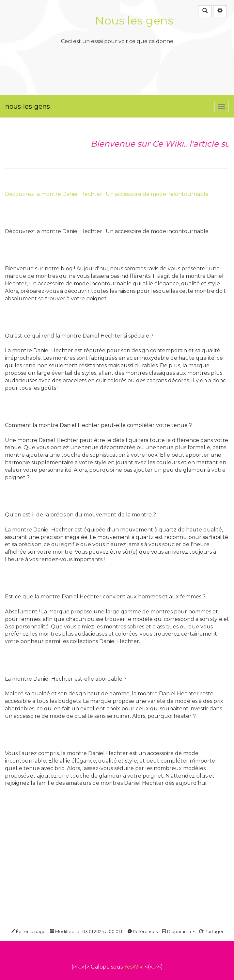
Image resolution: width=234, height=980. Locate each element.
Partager (211, 931)
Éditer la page (28, 931)
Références (143, 931)
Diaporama (179, 931)
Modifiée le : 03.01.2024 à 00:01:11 (87, 931)
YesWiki (134, 967)
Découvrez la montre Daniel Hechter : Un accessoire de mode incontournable (107, 194)
